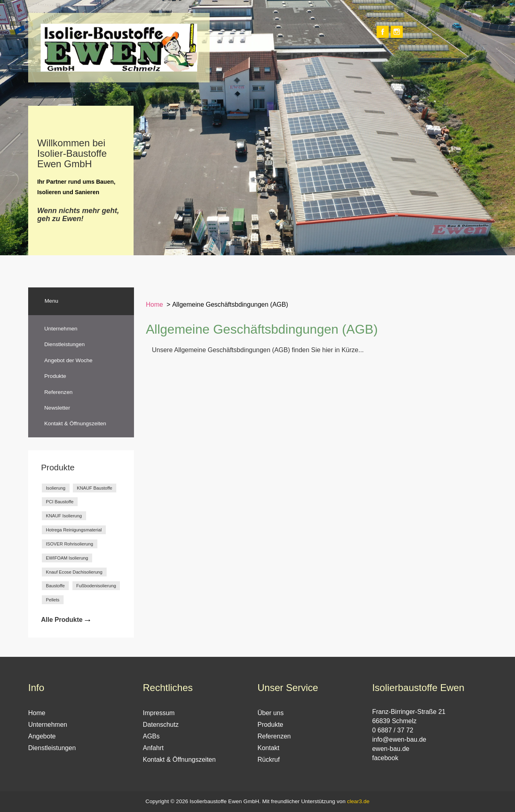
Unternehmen (61, 329)
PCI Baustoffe (60, 502)
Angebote (42, 736)
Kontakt (268, 748)
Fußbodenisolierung (96, 586)
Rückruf (269, 760)
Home (155, 304)
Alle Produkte (62, 620)
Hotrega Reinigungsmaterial (74, 530)
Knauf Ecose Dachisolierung (74, 572)
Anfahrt (153, 748)
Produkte (55, 376)
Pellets (53, 600)
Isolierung (56, 488)
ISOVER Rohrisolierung (70, 544)
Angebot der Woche (68, 360)
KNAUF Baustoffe (95, 488)
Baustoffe (55, 586)
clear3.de (358, 801)
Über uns (271, 713)
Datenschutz (161, 725)
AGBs (151, 736)
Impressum (159, 713)
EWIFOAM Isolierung (67, 558)
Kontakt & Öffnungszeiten (75, 423)
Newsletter (57, 408)
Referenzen (58, 392)
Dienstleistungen (65, 344)
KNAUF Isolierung (64, 516)
